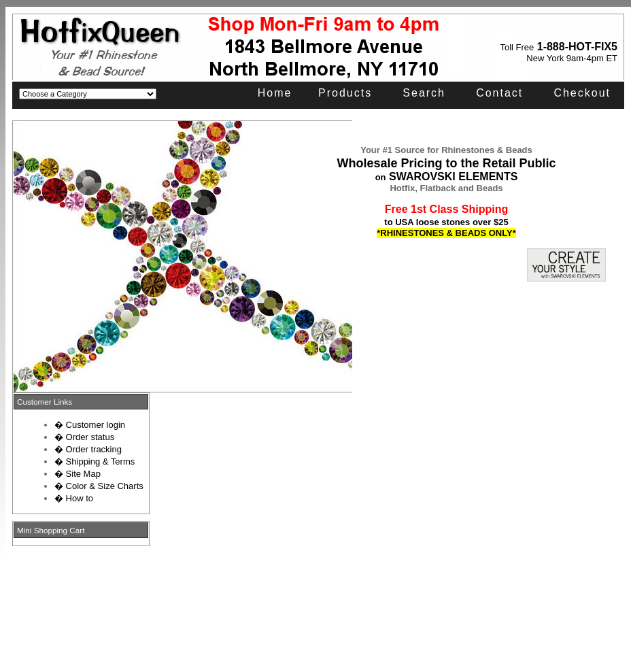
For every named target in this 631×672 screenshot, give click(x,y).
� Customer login (90, 425)
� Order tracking (88, 449)
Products (345, 93)
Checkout (582, 93)
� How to (74, 498)
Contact (499, 93)
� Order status (84, 437)
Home (275, 93)
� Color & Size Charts (99, 486)
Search (424, 93)
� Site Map (78, 474)
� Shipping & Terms (95, 461)
